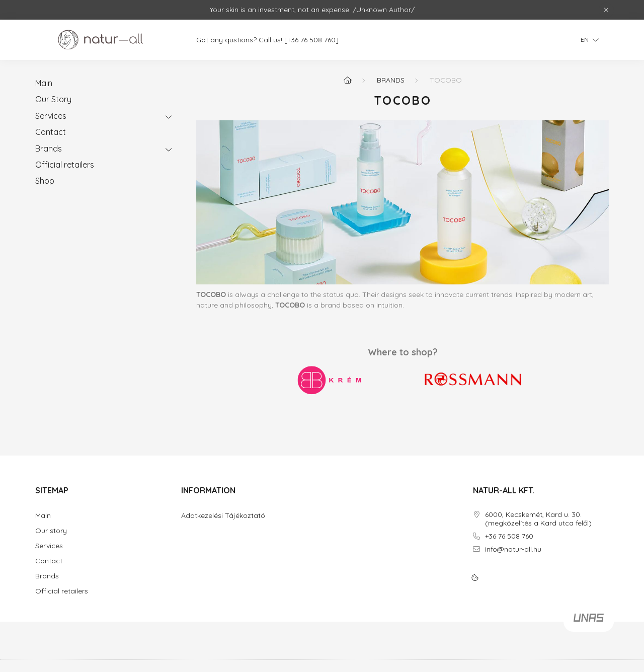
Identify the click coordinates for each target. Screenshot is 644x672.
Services (51, 116)
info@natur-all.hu (513, 549)
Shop (45, 181)
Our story (51, 531)
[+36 (297, 40)
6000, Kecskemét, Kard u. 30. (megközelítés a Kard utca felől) (538, 519)
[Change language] (587, 40)
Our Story (53, 99)
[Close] (606, 10)
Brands (49, 148)
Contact (51, 132)
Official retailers (65, 165)
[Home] (348, 80)
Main (44, 83)
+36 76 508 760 (509, 536)
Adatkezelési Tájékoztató (223, 516)
